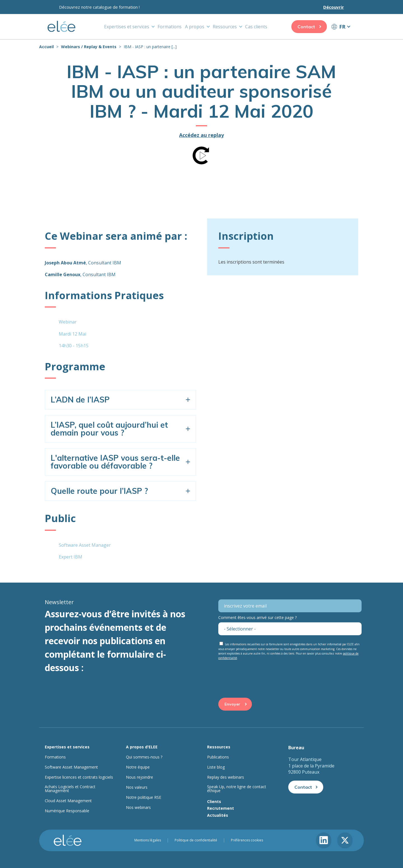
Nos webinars (138, 808)
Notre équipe (138, 767)
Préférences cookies (247, 840)
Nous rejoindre (140, 777)
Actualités (218, 815)
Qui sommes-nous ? (144, 757)
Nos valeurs (137, 787)
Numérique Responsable (67, 811)
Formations (170, 27)
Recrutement (221, 808)
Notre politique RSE (144, 797)
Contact (306, 27)
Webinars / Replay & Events (89, 47)
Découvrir (334, 7)
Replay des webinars (226, 777)
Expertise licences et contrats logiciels (79, 777)
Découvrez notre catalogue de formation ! (99, 7)
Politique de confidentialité (196, 840)
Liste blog (216, 767)
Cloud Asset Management (68, 801)
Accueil (46, 47)
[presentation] (261, 673)
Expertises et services (127, 27)
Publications (218, 757)
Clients (214, 801)
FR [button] (342, 27)
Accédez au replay (201, 135)
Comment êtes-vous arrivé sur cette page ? (257, 617)
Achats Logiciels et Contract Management (70, 789)
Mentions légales (148, 840)
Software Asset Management (71, 767)
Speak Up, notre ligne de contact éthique (237, 789)
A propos (195, 27)
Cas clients (256, 27)
